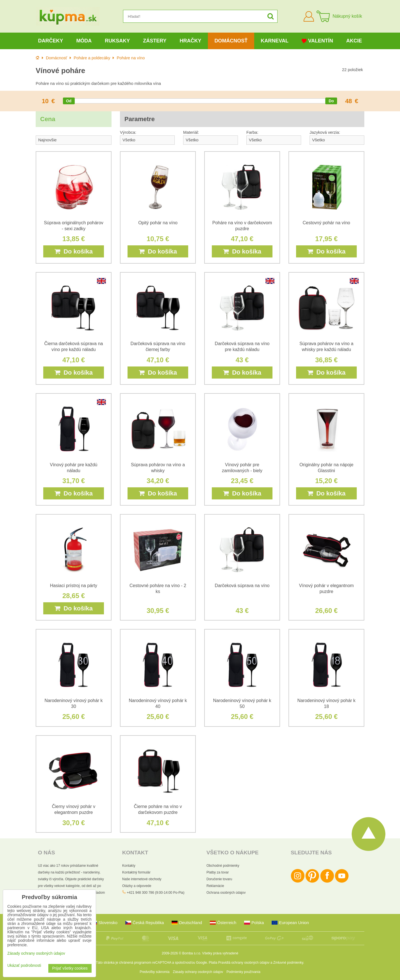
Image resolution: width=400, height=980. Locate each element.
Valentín (317, 41)
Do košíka (74, 251)
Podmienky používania (243, 972)
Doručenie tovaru (219, 879)
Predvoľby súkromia (154, 972)
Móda (84, 41)
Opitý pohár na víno (158, 223)
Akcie (354, 41)
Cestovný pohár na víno (327, 223)
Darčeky (50, 41)
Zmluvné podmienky (288, 963)
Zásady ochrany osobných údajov (198, 972)
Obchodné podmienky (223, 866)
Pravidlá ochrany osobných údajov (244, 963)
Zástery (155, 41)
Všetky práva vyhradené (220, 953)
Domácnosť (231, 41)
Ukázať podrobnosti (24, 966)
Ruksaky (117, 41)
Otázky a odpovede (137, 886)
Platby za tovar (218, 872)
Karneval (275, 41)
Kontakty (129, 866)
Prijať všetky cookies (70, 968)
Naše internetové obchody (142, 879)
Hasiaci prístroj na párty (74, 586)
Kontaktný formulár (136, 872)
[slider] (69, 101)
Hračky (190, 41)
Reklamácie (215, 886)
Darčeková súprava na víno (242, 586)
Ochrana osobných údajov (226, 893)
